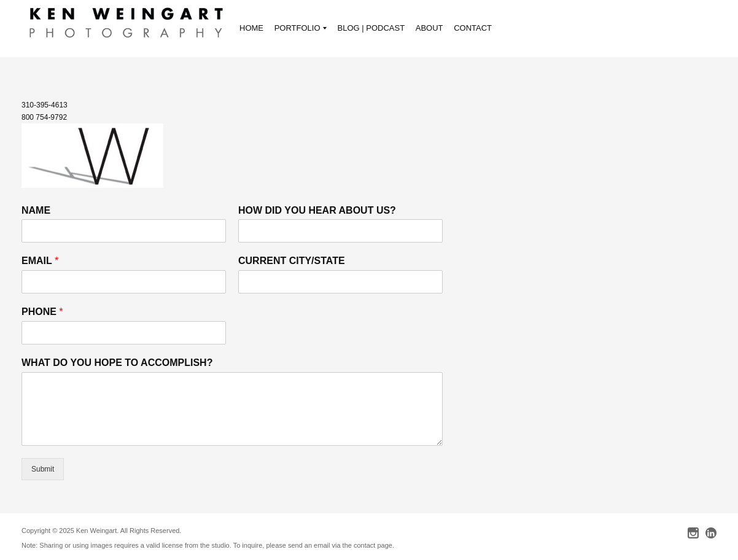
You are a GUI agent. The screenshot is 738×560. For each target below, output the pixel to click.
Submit (43, 469)
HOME (251, 28)
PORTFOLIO (301, 29)
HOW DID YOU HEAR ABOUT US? (317, 210)
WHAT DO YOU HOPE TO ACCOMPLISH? (117, 363)
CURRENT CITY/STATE (292, 261)
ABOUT (429, 28)
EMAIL (40, 261)
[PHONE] (124, 333)
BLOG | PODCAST (371, 28)
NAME (36, 210)
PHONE (42, 312)
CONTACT (473, 28)
